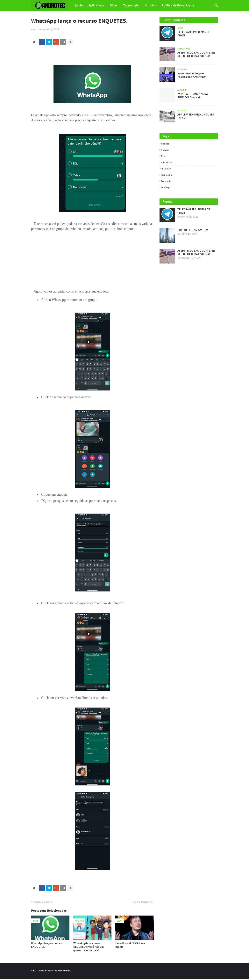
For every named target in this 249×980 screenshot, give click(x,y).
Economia (166, 181)
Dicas (164, 156)
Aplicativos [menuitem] (96, 5)
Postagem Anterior (43, 903)
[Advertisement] (92, 259)
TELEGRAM (166, 169)
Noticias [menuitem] (150, 5)
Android (165, 150)
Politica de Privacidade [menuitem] (178, 5)
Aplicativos (167, 162)
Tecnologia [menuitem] (131, 5)
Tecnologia (166, 175)
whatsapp (166, 187)
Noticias (165, 144)
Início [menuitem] (79, 5)
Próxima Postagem (142, 903)
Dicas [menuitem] (114, 5)
